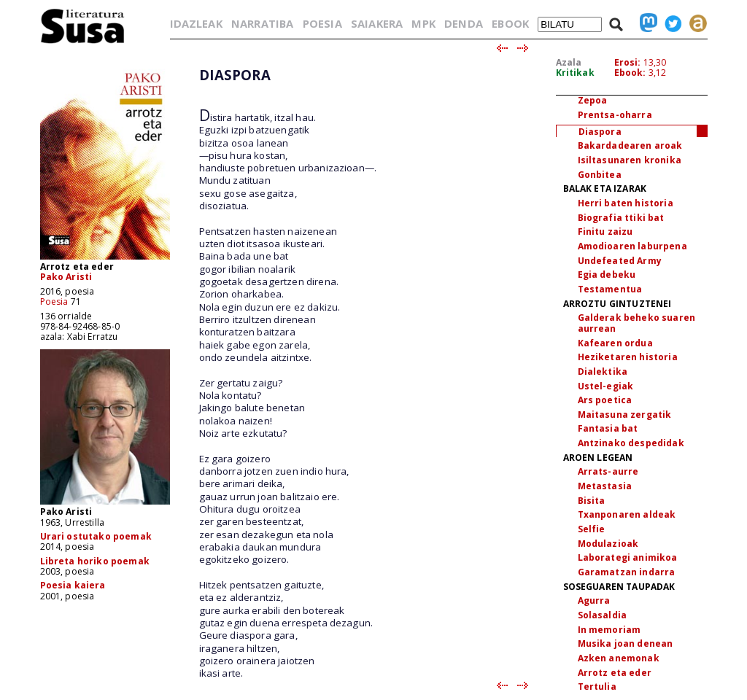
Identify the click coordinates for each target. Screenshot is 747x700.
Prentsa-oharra (615, 115)
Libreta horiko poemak (95, 561)
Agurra (594, 600)
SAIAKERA (377, 23)
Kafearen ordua (615, 343)
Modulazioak (608, 544)
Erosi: (628, 62)
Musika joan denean (626, 643)
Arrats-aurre (608, 471)
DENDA (464, 23)
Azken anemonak (619, 658)
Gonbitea (600, 175)
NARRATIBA (262, 23)
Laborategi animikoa (628, 557)
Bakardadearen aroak (630, 145)
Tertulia (597, 687)
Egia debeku (607, 275)
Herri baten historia (626, 203)
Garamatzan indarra (627, 572)
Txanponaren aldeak (627, 514)
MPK (423, 23)
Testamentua (610, 289)
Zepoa (593, 100)
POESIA (322, 23)
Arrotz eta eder (615, 673)
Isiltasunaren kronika (630, 160)
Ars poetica (605, 400)
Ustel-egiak (606, 386)
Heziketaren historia (628, 357)
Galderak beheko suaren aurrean (637, 323)
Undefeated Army (620, 261)
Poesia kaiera (73, 585)
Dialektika (603, 372)
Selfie (592, 529)
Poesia (54, 302)
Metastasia (605, 486)
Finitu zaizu (605, 232)
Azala (569, 62)
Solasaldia (603, 615)
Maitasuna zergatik (625, 415)
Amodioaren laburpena (632, 246)
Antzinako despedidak (631, 443)
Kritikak (575, 73)
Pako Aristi (66, 277)
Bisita (592, 501)
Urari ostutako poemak (96, 536)
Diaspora (600, 132)
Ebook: (630, 73)
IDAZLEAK (196, 23)
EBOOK (510, 23)
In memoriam (609, 630)
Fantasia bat (608, 428)
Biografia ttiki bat (621, 218)
